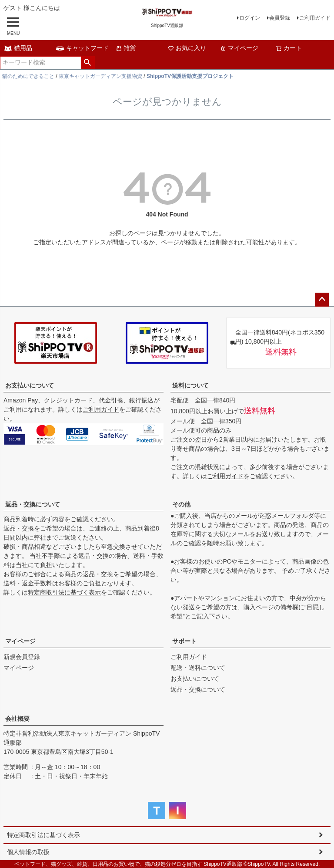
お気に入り (187, 48)
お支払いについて (30, 385)
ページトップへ (322, 300)
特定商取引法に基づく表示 (64, 592)
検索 (88, 63)
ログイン (250, 18)
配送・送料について (198, 668)
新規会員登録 (22, 657)
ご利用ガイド (315, 18)
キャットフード (82, 48)
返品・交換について (33, 504)
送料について (190, 385)
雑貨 (126, 48)
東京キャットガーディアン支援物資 (100, 76)
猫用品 (18, 48)
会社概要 (17, 719)
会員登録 (280, 18)
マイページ (239, 48)
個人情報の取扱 (28, 852)
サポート (184, 641)
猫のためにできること (28, 76)
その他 (181, 504)
